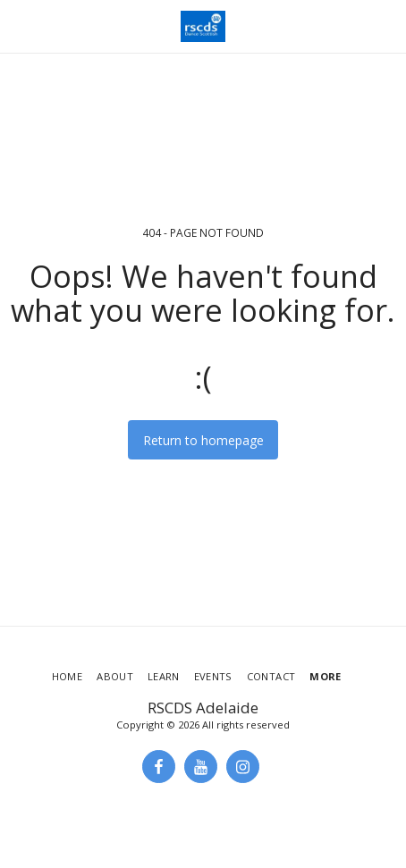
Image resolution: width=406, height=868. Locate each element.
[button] (20, 25)
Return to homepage (203, 440)
